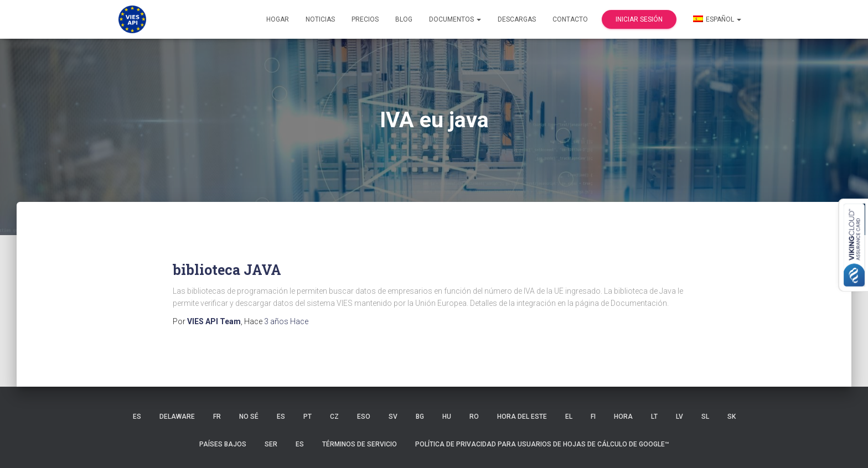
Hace (286, 321)
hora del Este (522, 417)
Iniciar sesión (639, 19)
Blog (404, 19)
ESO (364, 417)
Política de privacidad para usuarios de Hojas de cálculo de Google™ (542, 444)
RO (474, 417)
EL (569, 417)
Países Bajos (223, 444)
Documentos (455, 19)
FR (217, 417)
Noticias (320, 19)
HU (447, 417)
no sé (249, 417)
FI (593, 417)
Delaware (177, 417)
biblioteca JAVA (227, 270)
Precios (365, 19)
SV (393, 417)
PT (308, 417)
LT (654, 417)
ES (137, 417)
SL (705, 417)
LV (680, 417)
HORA (623, 417)
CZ (334, 417)
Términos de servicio (360, 444)
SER (271, 444)
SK (732, 417)
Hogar (278, 19)
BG (420, 417)
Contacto (570, 19)
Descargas (517, 19)
